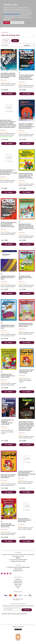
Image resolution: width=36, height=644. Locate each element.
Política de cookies (18, 581)
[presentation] (12, 618)
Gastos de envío (18, 584)
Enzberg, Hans (4, 80)
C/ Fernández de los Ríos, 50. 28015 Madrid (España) (18, 567)
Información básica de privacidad (20, 614)
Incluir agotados (5, 45)
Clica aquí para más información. (12, 14)
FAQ (18, 588)
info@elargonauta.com (18, 571)
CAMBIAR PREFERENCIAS (17, 23)
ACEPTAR (7, 23)
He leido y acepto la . (15, 614)
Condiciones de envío (18, 583)
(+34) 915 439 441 (18, 569)
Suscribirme (27, 610)
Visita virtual (18, 586)
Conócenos (18, 579)
